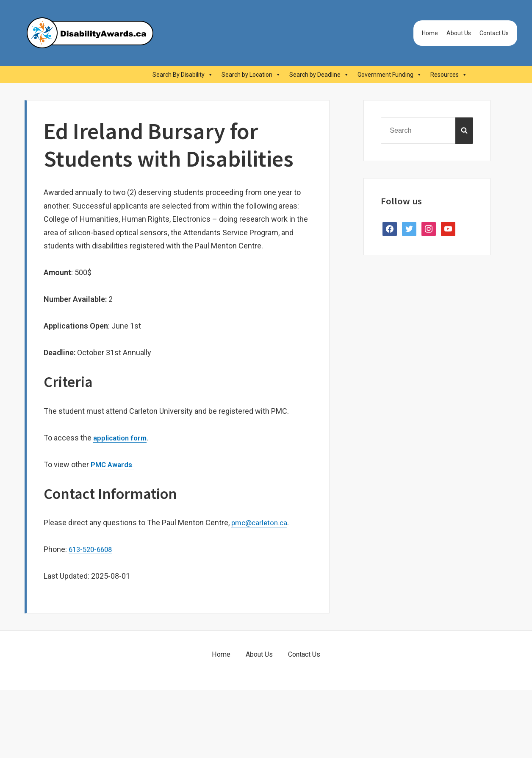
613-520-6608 (92, 549)
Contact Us (494, 33)
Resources (449, 75)
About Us (459, 33)
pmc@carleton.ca (261, 523)
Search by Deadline (319, 75)
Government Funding (390, 75)
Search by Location (251, 75)
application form (122, 438)
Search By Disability (183, 75)
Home (430, 33)
